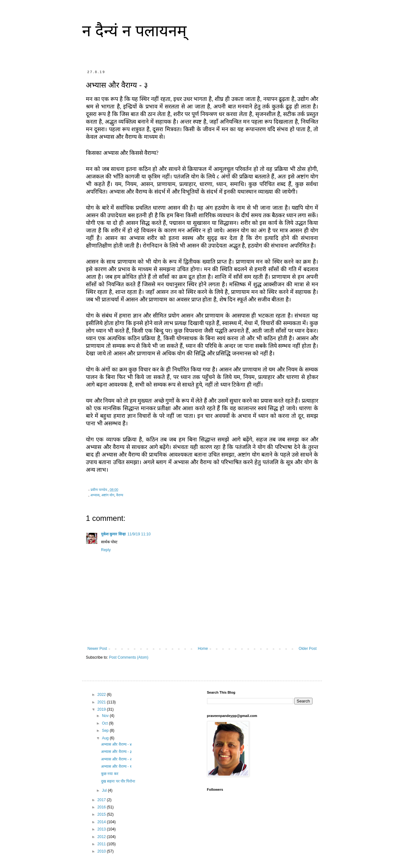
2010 (102, 851)
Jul (105, 790)
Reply (106, 550)
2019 (102, 709)
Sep (106, 731)
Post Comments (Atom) (129, 657)
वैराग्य (120, 495)
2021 (102, 702)
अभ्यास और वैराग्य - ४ (116, 744)
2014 (102, 822)
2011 (102, 844)
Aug (106, 738)
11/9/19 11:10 (139, 534)
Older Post (308, 649)
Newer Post (97, 649)
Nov (106, 716)
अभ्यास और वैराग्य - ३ (116, 752)
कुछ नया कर (110, 774)
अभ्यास (95, 495)
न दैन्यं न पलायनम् (134, 31)
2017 (102, 800)
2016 (102, 807)
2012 (102, 837)
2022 (102, 695)
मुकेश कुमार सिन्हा (113, 534)
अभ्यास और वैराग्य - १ (116, 766)
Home (203, 649)
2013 (102, 829)
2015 (102, 814)
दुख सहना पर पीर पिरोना (118, 781)
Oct (105, 723)
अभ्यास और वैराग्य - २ (116, 759)
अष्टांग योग (108, 495)
